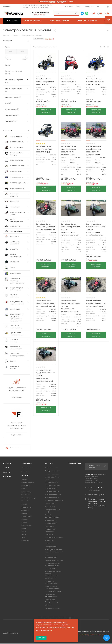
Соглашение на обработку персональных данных (88, 635)
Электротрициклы (52, 491)
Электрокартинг (51, 520)
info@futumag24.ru (96, 495)
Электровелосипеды (53, 485)
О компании (26, 468)
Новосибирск (27, 501)
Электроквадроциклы (53, 494)
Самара (24, 504)
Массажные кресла (52, 474)
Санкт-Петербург (28, 483)
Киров (24, 528)
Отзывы (24, 471)
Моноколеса (50, 541)
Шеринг (48, 605)
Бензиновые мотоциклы (54, 500)
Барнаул (25, 513)
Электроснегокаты (52, 471)
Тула (23, 537)
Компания (27, 463)
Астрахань (25, 510)
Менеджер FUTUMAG (17, 426)
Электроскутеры (51, 488)
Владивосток (26, 516)
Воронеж (25, 519)
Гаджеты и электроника (54, 560)
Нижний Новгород (28, 498)
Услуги (7, 472)
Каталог (7, 463)
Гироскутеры (50, 504)
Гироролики (50, 526)
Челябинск (26, 495)
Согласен (41, 638)
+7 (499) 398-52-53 (40, 13)
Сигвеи (48, 544)
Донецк (24, 522)
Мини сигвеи (50, 507)
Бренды (7, 477)
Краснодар (26, 486)
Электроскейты (51, 547)
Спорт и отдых (50, 568)
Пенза (24, 531)
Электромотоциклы (52, 497)
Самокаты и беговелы (53, 591)
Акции (6, 468)
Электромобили (51, 523)
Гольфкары (49, 534)
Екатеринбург (27, 492)
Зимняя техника (51, 468)
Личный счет (75, 463)
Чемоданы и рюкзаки (53, 608)
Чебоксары (26, 541)
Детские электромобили (54, 537)
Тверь (24, 534)
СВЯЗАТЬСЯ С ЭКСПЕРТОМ (46, 111)
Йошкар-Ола (26, 525)
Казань (24, 489)
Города (25, 475)
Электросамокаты (52, 482)
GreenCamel (49, 39)
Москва (24, 480)
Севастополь (26, 507)
